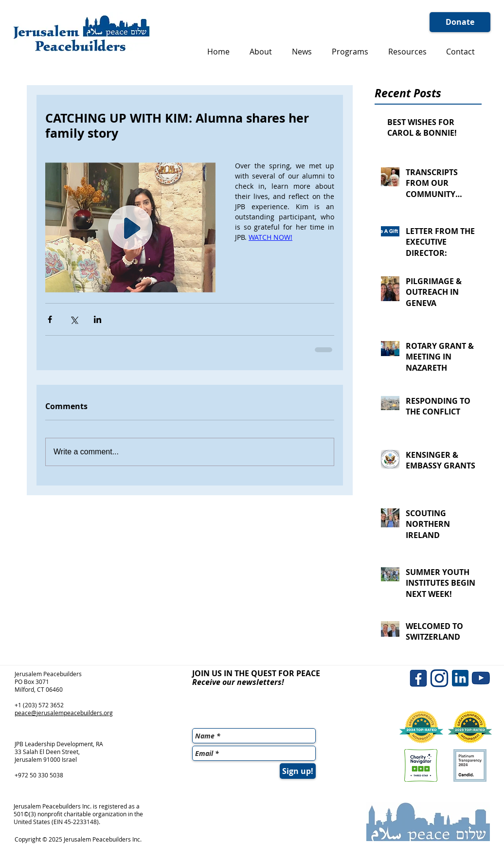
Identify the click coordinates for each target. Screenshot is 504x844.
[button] (261, 52)
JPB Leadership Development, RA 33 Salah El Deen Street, (59, 748)
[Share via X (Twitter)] (74, 319)
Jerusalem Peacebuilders (48, 674)
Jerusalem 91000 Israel (46, 759)
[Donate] (460, 22)
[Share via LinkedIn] (98, 319)
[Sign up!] (298, 771)
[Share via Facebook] (50, 319)
